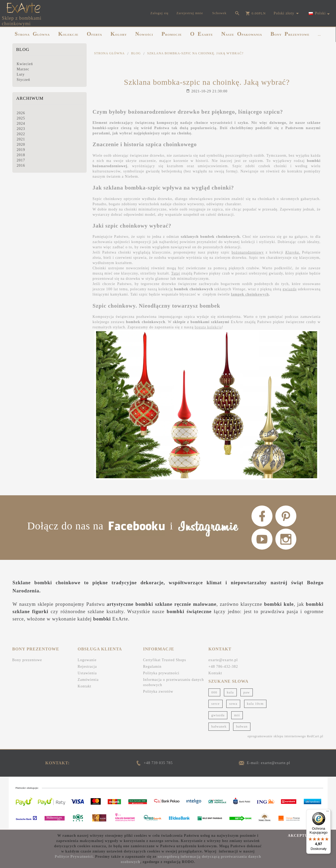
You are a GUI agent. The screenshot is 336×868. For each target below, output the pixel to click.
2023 (21, 129)
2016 (21, 165)
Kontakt (85, 686)
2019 (21, 150)
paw (247, 692)
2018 (21, 155)
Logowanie (87, 660)
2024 (21, 123)
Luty (21, 74)
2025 (21, 118)
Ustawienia (87, 673)
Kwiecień (25, 64)
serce (216, 704)
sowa (233, 704)
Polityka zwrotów (158, 691)
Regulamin (152, 667)
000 (214, 692)
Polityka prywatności (161, 673)
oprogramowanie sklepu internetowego (277, 736)
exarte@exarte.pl (223, 660)
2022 (21, 134)
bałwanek (219, 726)
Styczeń (23, 80)
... (319, 35)
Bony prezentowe (27, 660)
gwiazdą (290, 289)
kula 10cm (255, 704)
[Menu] (328, 812)
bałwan (242, 726)
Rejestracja (87, 667)
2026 (21, 113)
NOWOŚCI (144, 34)
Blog (23, 49)
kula (230, 692)
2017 (21, 160)
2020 (21, 144)
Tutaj (176, 273)
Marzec (23, 69)
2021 (21, 139)
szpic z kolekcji (260, 252)
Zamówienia (88, 680)
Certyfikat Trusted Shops (165, 660)
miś (237, 715)
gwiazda (218, 715)
